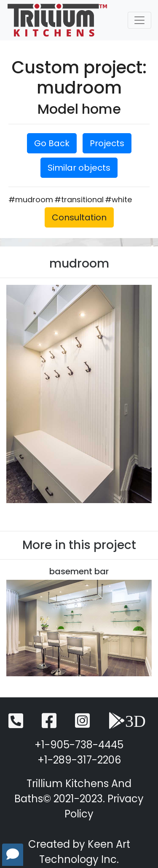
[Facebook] (49, 725)
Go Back (52, 143)
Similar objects (79, 168)
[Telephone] (16, 725)
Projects (107, 143)
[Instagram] (82, 725)
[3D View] (127, 725)
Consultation (79, 217)
